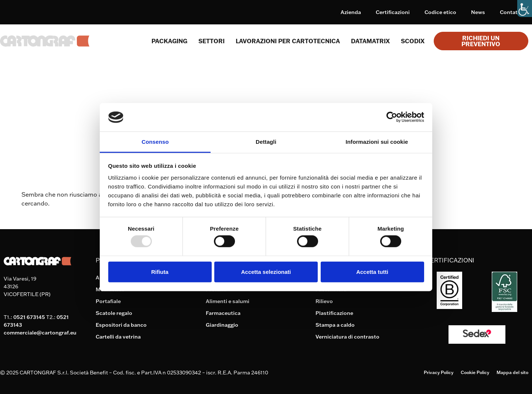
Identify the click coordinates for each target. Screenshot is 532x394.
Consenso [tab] (155, 142)
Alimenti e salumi (228, 301)
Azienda (351, 12)
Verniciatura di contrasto (347, 337)
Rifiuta (160, 271)
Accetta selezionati (266, 271)
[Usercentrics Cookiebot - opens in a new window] (392, 117)
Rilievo (324, 301)
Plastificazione (334, 313)
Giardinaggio (222, 325)
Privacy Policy (439, 372)
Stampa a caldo (335, 325)
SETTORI (212, 41)
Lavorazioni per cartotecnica (288, 41)
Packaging (169, 41)
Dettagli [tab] (266, 142)
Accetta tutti (372, 271)
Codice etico (440, 12)
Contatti (510, 12)
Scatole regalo (114, 313)
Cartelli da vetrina (118, 337)
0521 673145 (29, 317)
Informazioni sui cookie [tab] (377, 142)
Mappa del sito (512, 372)
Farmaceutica (223, 313)
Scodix (413, 41)
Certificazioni (393, 12)
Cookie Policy (475, 372)
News (478, 12)
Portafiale (108, 301)
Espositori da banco (121, 325)
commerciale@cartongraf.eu (40, 333)
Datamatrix (370, 41)
